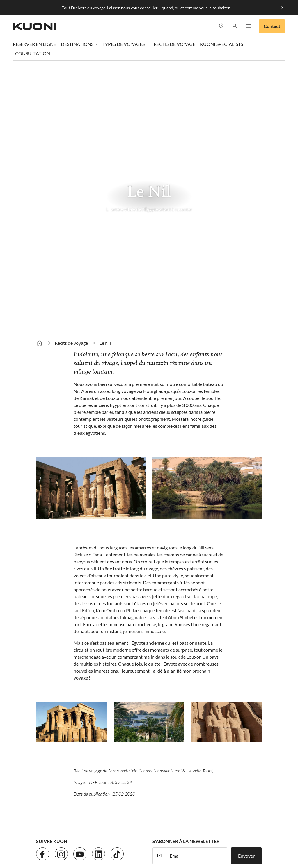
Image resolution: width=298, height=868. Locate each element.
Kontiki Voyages (52, 839)
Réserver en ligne (34, 44)
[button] (235, 26)
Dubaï (42, 670)
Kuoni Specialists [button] (222, 44)
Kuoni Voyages (90, 839)
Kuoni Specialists (228, 650)
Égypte (43, 658)
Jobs (62, 747)
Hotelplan (235, 832)
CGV (170, 747)
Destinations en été (119, 615)
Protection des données (96, 747)
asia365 (73, 832)
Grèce (100, 650)
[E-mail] (197, 591)
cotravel (95, 832)
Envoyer (246, 591)
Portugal (103, 638)
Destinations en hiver (56, 619)
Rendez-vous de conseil (234, 638)
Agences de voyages (231, 627)
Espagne (103, 662)
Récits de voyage (174, 44)
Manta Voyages (239, 839)
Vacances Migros (84, 846)
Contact (272, 26)
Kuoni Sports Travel (165, 839)
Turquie (102, 627)
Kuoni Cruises (125, 839)
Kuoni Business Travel (233, 662)
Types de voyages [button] (124, 44)
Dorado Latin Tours (129, 832)
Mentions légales (143, 747)
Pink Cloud (152, 846)
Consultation (33, 53)
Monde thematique (177, 615)
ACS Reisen (48, 832)
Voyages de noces (170, 662)
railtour (177, 846)
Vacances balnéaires (173, 627)
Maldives (45, 646)
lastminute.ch (204, 839)
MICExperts (48, 846)
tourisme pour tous (210, 846)
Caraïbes (45, 635)
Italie (99, 673)
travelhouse (247, 846)
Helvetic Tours (205, 832)
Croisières (163, 650)
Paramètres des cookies (204, 747)
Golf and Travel (169, 832)
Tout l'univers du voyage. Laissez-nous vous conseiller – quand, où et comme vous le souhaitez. (146, 8)
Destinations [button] (78, 44)
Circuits (160, 638)
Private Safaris (121, 846)
